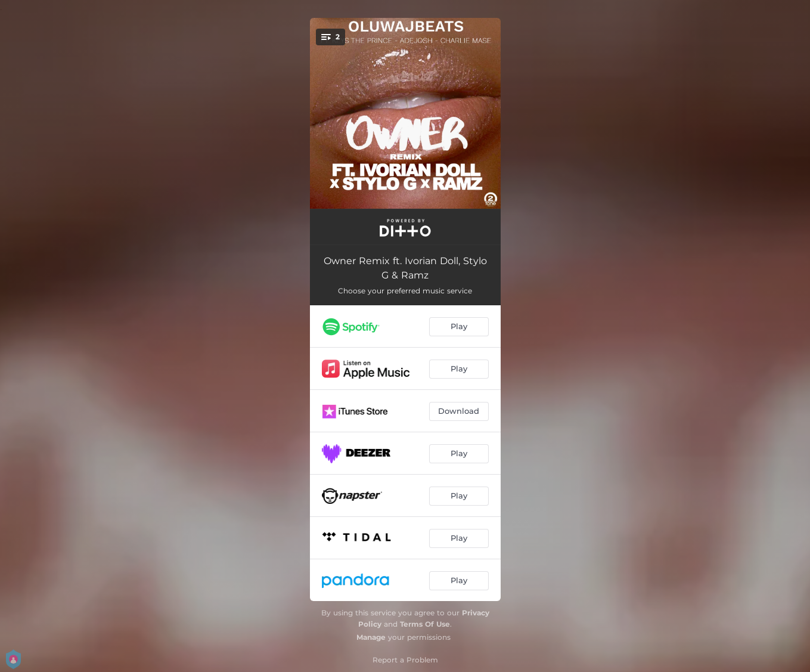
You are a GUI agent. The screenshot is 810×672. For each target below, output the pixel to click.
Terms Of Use (425, 624)
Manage (371, 637)
